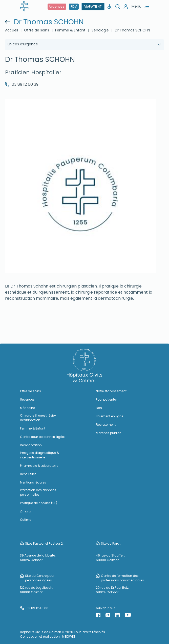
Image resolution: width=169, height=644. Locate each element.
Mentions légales (33, 482)
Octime (26, 520)
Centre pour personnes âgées (43, 437)
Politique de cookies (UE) (39, 503)
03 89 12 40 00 (34, 608)
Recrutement (106, 425)
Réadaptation (31, 445)
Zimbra (26, 511)
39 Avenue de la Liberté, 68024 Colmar (38, 558)
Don (99, 408)
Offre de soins (37, 30)
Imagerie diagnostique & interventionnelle (39, 455)
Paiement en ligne (110, 416)
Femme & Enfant (70, 30)
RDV (74, 6)
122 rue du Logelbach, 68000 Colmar (36, 590)
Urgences (57, 6)
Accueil (12, 30)
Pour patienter (106, 399)
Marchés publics (109, 433)
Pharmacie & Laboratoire (39, 466)
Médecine (27, 408)
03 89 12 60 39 (22, 84)
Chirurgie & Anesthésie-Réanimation (38, 418)
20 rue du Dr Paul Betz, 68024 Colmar (112, 590)
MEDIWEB (69, 637)
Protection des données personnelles (38, 492)
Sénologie (100, 30)
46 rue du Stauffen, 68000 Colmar (110, 558)
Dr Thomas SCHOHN (132, 30)
